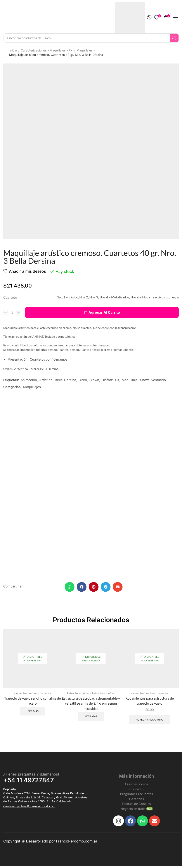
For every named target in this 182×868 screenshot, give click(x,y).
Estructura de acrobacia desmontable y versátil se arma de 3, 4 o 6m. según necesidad (91, 705)
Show (144, 380)
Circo (83, 380)
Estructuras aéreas (79, 695)
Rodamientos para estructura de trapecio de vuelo (150, 702)
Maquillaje (130, 380)
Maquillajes (84, 50)
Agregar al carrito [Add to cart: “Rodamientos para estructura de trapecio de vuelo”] (150, 721)
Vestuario (159, 380)
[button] (149, 17)
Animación (29, 380)
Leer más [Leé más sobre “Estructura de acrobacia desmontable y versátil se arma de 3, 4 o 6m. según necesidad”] (91, 718)
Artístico (46, 380)
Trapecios (45, 695)
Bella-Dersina (65, 380)
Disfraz (107, 380)
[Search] (174, 38)
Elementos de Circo (26, 695)
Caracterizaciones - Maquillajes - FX (47, 50)
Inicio (13, 50)
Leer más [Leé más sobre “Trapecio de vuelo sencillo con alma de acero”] (32, 713)
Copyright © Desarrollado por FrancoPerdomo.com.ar (50, 843)
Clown (94, 380)
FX (117, 380)
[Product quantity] (12, 312)
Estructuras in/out (103, 695)
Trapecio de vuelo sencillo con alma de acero (32, 702)
